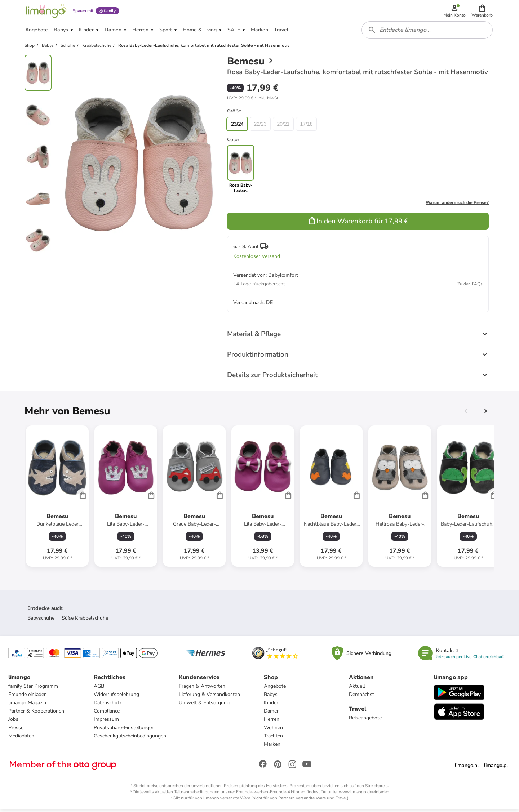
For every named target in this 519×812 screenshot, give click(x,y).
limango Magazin (28, 705)
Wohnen (273, 730)
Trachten (273, 738)
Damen (272, 713)
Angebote (275, 689)
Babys (271, 697)
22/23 (260, 126)
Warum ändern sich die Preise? (457, 205)
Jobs (14, 722)
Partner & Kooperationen (37, 713)
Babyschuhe (41, 620)
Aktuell (357, 689)
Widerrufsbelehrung (116, 697)
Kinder (271, 705)
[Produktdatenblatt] (57, 498)
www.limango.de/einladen (364, 794)
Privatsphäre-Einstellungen (124, 730)
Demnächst (361, 697)
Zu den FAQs (470, 286)
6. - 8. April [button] (246, 249)
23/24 (237, 126)
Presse (16, 730)
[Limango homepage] (46, 12)
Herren (272, 722)
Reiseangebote (365, 720)
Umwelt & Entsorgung (204, 705)
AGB (99, 689)
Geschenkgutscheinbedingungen (130, 738)
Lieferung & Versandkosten (209, 697)
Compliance (107, 713)
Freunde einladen (28, 697)
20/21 (283, 126)
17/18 (306, 126)
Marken (272, 747)
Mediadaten (22, 738)
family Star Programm (34, 689)
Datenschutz (108, 705)
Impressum (106, 722)
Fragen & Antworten (202, 689)
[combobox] (427, 32)
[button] (482, 12)
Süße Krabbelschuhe (85, 620)
